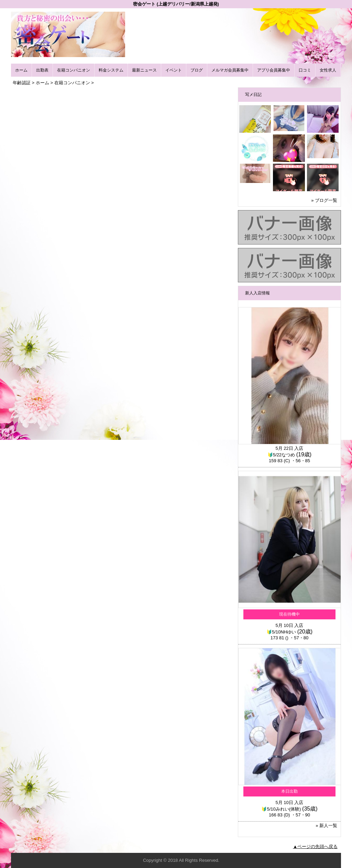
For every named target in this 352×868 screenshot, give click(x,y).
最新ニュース (144, 70)
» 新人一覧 (326, 826)
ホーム (21, 70)
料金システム (111, 70)
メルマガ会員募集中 (230, 70)
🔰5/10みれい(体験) (281, 809)
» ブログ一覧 (324, 200)
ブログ (197, 70)
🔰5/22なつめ (281, 455)
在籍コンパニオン (74, 70)
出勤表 (42, 70)
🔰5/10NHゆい (281, 632)
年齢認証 (22, 83)
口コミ (305, 70)
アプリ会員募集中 (274, 70)
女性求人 (328, 70)
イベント (174, 70)
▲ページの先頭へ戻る (315, 847)
